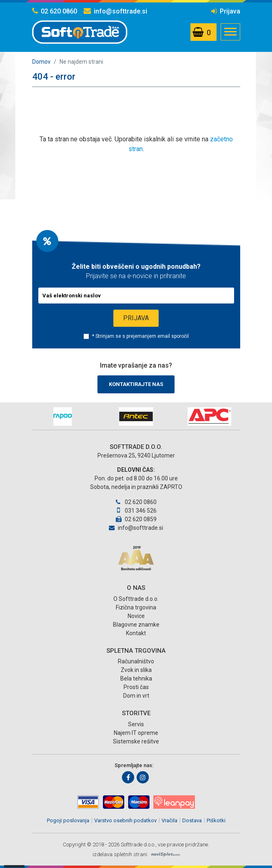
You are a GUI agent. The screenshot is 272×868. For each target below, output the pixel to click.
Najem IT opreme (136, 733)
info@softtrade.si (115, 11)
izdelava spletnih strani (120, 854)
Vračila (169, 820)
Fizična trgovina (136, 607)
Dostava (192, 820)
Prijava (226, 11)
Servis (136, 724)
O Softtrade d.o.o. (136, 599)
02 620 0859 (136, 519)
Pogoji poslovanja (68, 820)
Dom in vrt (136, 696)
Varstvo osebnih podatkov (125, 820)
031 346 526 (136, 511)
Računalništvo (136, 661)
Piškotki (216, 820)
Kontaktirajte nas (136, 384)
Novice (136, 616)
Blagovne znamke (136, 625)
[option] (63, 416)
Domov (41, 62)
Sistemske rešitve (136, 741)
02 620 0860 (55, 11)
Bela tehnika (136, 678)
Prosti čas (136, 687)
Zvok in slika (136, 670)
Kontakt (136, 633)
